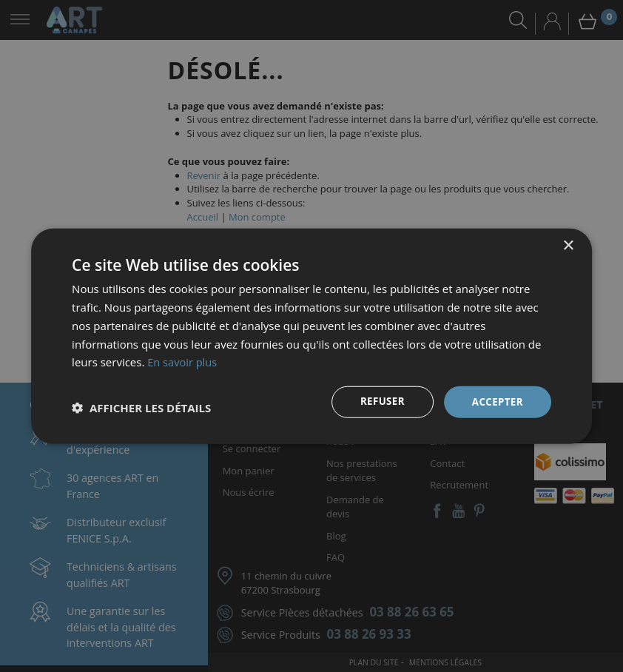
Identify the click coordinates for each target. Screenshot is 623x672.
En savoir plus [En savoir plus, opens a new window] (183, 361)
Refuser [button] (378, 401)
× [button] (568, 245)
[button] (141, 408)
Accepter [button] (496, 401)
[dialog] (311, 336)
